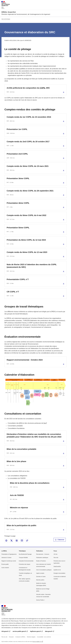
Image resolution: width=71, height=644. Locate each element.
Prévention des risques (25, 564)
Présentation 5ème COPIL (18, 228)
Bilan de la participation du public (22, 525)
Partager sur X (12, 541)
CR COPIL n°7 (13, 292)
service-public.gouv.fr (19, 631)
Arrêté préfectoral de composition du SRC (28, 88)
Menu (68, 2)
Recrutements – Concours (43, 554)
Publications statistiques (42, 558)
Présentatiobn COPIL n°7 (18, 279)
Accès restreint (5, 568)
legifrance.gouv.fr (35, 631)
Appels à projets (40, 573)
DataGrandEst (57, 567)
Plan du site (4, 637)
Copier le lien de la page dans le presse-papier (27, 541)
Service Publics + (41, 600)
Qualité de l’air (57, 570)
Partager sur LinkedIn (17, 541)
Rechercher (65, 2)
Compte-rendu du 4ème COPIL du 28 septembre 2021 (30, 191)
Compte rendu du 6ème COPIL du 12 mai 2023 (27, 252)
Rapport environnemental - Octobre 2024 (25, 360)
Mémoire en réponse (19, 508)
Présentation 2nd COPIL (17, 154)
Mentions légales (31, 637)
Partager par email (22, 541)
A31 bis (56, 554)
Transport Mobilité (23, 558)
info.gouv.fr (5, 631)
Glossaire (11, 637)
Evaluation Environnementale (26, 561)
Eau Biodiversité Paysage (25, 554)
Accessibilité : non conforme (44, 637)
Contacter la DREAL (20, 637)
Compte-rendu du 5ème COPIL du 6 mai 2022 (26, 215)
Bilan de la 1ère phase (16, 461)
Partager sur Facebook (6, 541)
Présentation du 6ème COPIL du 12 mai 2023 (26, 240)
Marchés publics (40, 580)
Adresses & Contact (6, 558)
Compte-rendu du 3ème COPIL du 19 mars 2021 (28, 166)
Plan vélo (56, 558)
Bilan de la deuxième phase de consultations (30, 483)
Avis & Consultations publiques (44, 570)
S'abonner (60, 540)
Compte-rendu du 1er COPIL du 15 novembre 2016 (29, 117)
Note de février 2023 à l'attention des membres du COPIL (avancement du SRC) (32, 266)
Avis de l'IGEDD (17, 495)
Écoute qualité (5, 564)
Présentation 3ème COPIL (18, 178)
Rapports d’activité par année (9, 561)
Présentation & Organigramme (9, 554)
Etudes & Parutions (41, 561)
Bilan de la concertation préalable (21, 449)
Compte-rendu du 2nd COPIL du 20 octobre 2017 (28, 142)
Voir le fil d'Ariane (6, 19)
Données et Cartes (41, 577)
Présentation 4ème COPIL (18, 203)
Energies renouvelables (59, 573)
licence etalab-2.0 (37, 642)
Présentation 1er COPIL (17, 129)
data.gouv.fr (49, 631)
